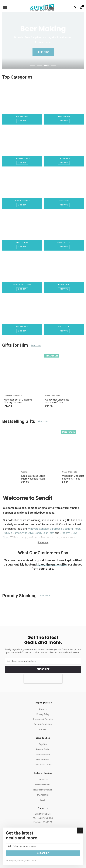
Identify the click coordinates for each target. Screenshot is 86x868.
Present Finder (43, 749)
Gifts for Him (22, 117)
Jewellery (64, 201)
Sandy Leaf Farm (45, 533)
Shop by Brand (43, 754)
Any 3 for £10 (64, 327)
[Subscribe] (43, 669)
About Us (43, 709)
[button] (33, 65)
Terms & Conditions (43, 724)
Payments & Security (43, 719)
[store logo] (42, 7)
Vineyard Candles (38, 529)
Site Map (43, 729)
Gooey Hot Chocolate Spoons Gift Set (57, 401)
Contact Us (43, 780)
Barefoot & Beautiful (62, 529)
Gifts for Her (64, 117)
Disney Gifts (64, 285)
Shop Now (22, 121)
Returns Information (43, 790)
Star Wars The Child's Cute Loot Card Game (54, 477)
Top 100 (43, 744)
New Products (43, 760)
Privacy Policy (43, 714)
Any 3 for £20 (22, 327)
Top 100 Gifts (64, 159)
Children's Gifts (22, 159)
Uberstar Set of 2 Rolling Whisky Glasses (18, 401)
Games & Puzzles (64, 243)
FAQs (43, 800)
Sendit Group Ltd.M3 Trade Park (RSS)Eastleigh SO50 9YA (43, 818)
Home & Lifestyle (22, 201)
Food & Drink (22, 243)
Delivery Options (43, 785)
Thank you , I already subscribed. (21, 861)
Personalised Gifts (22, 285)
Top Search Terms (43, 765)
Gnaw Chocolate (53, 396)
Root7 (78, 529)
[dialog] (43, 846)
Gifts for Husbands (13, 396)
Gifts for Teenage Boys (49, 472)
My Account (43, 795)
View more (36, 345)
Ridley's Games (12, 533)
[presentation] (43, 679)
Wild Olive (28, 533)
